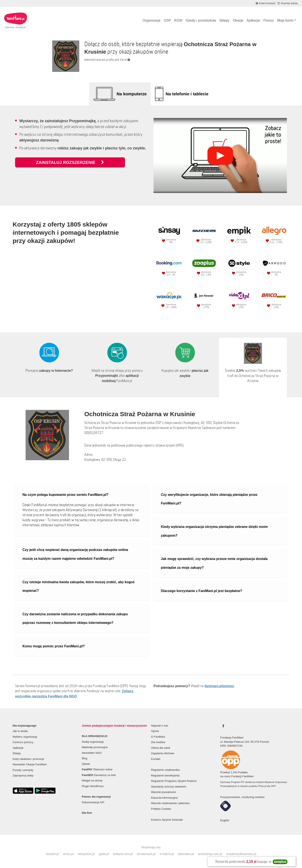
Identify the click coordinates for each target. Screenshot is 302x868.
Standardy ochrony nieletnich (169, 787)
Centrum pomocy (23, 742)
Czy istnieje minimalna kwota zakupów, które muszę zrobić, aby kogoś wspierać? (79, 586)
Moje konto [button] (285, 20)
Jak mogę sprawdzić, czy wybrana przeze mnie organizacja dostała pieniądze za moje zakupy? (214, 563)
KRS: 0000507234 (231, 746)
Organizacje (152, 20)
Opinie (155, 731)
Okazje (238, 20)
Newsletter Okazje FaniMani (30, 764)
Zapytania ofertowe (163, 753)
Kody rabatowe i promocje (28, 759)
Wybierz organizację (25, 737)
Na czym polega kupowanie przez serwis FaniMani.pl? (65, 495)
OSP (167, 20)
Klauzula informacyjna (164, 798)
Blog (85, 758)
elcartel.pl (52, 854)
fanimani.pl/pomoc (219, 686)
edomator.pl (186, 854)
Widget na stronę (92, 781)
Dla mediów (158, 742)
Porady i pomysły (23, 770)
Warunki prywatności (163, 792)
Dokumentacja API (93, 802)
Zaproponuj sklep (23, 775)
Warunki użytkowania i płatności (170, 803)
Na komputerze (132, 94)
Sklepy (224, 20)
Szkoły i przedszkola (201, 20)
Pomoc (269, 20)
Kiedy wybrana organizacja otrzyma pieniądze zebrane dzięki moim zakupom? (214, 531)
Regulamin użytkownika (165, 770)
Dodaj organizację (93, 742)
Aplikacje (253, 20)
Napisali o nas (160, 726)
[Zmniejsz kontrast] (266, 3)
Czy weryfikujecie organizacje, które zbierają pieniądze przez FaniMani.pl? (209, 499)
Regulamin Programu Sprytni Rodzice (174, 781)
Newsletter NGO (92, 753)
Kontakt (156, 759)
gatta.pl (104, 854)
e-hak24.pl (167, 854)
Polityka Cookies (161, 809)
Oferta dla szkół (160, 748)
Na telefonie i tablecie (187, 94)
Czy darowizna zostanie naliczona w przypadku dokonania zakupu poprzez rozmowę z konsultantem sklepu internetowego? (75, 619)
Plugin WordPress (93, 786)
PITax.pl (262, 786)
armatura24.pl (146, 854)
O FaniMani (158, 737)
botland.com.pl (123, 854)
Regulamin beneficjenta (165, 775)
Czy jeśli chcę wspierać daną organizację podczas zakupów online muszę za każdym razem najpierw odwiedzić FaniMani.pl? (75, 554)
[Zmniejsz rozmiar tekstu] (288, 3)
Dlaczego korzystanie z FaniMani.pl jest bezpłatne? (202, 591)
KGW (178, 20)
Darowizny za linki (99, 775)
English (225, 820)
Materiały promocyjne (95, 747)
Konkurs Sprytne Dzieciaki (167, 820)
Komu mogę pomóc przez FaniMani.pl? (54, 646)
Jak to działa (20, 731)
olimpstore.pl (86, 854)
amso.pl (68, 854)
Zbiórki (86, 764)
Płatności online (97, 769)
